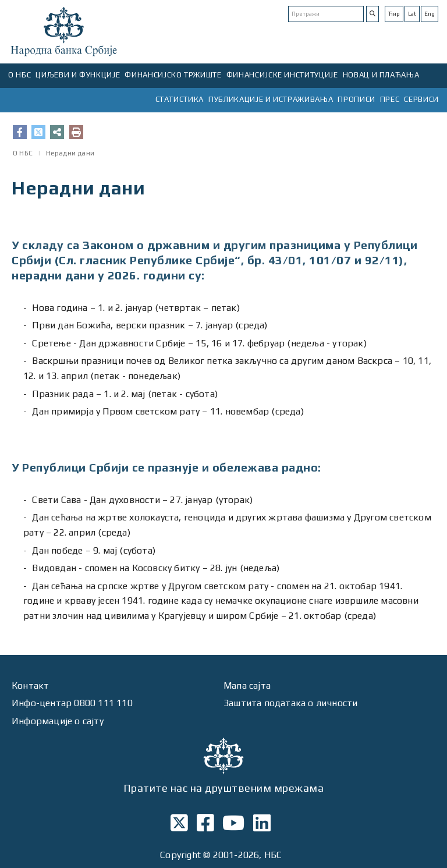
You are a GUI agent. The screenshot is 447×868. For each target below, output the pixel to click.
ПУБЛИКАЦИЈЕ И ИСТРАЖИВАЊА (271, 99)
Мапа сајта (247, 685)
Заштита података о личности (290, 703)
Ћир (394, 14)
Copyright (180, 855)
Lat (412, 14)
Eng (430, 14)
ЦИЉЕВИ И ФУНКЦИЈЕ (78, 75)
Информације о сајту (58, 721)
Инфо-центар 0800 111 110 (72, 703)
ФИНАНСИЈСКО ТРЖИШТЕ (173, 75)
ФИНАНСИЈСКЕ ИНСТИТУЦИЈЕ (282, 75)
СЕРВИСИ (421, 99)
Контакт (30, 685)
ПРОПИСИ (356, 99)
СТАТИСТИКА (180, 99)
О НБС (19, 75)
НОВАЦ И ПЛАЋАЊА (381, 75)
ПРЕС (390, 99)
